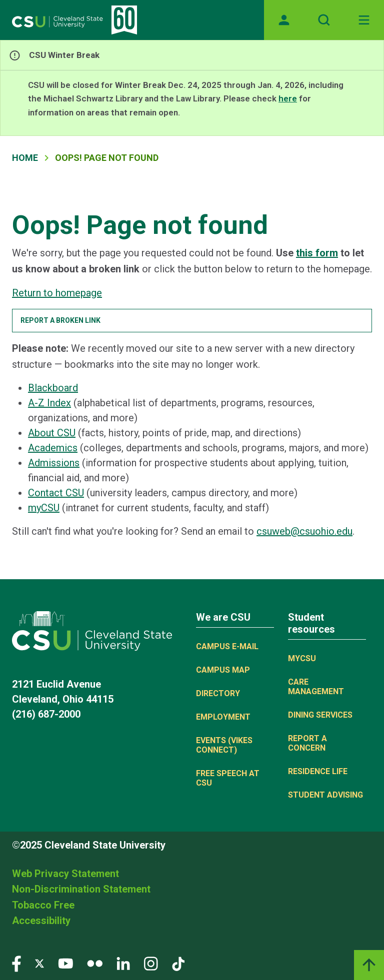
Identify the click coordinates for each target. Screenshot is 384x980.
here (288, 98)
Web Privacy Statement (65, 874)
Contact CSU (56, 493)
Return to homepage (57, 293)
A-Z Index (49, 403)
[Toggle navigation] (364, 20)
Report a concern (307, 743)
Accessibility (41, 921)
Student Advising (325, 795)
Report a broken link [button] (60, 320)
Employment (223, 717)
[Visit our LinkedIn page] (123, 963)
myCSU (44, 508)
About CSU (52, 433)
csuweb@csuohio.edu (304, 531)
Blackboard (53, 388)
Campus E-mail (227, 646)
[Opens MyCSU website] (284, 20)
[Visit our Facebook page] (16, 963)
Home (25, 158)
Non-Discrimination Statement (81, 889)
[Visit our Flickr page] (95, 963)
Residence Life (318, 771)
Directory (218, 693)
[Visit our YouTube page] (65, 963)
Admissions (54, 463)
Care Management (316, 687)
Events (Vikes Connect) (224, 745)
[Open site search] (324, 20)
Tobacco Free (43, 905)
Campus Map (223, 670)
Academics (53, 448)
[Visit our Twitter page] (39, 963)
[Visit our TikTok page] (178, 963)
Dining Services (320, 715)
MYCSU (302, 658)
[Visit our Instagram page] (151, 963)
